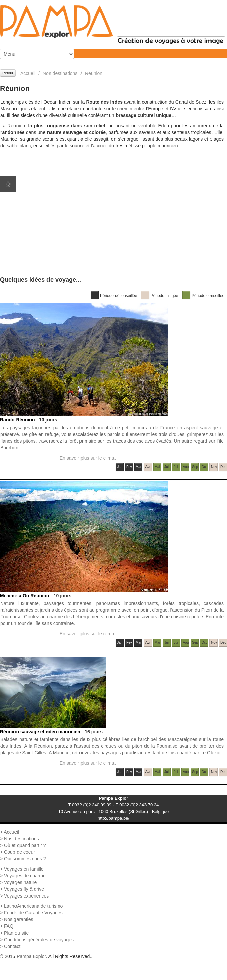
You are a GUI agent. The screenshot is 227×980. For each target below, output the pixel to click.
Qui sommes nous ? (25, 859)
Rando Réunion (17, 420)
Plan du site (16, 933)
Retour (8, 73)
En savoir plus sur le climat (88, 458)
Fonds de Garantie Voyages (33, 913)
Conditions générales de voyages (39, 940)
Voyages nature (20, 882)
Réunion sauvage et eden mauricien (40, 732)
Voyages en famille (24, 869)
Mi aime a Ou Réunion (25, 596)
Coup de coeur (20, 852)
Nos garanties (19, 919)
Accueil (28, 73)
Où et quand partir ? (25, 845)
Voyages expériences (26, 896)
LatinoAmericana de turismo (33, 906)
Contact (12, 946)
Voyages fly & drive (24, 889)
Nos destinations (60, 73)
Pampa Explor (31, 956)
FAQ (9, 926)
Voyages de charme (25, 876)
